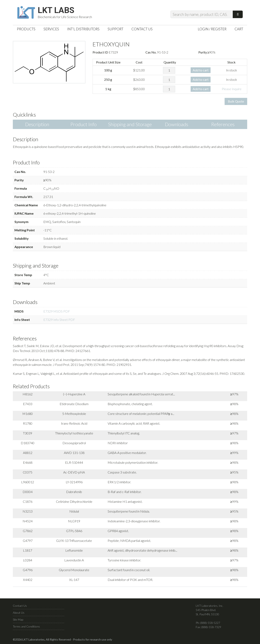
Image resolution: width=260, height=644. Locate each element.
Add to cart (201, 70)
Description (37, 124)
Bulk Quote (236, 101)
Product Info (84, 124)
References (223, 124)
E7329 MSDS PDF (57, 311)
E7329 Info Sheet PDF (59, 320)
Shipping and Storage (130, 124)
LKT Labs (56, 10)
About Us (19, 613)
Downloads (176, 124)
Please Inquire (232, 89)
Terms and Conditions (26, 626)
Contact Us (20, 606)
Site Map (18, 619)
